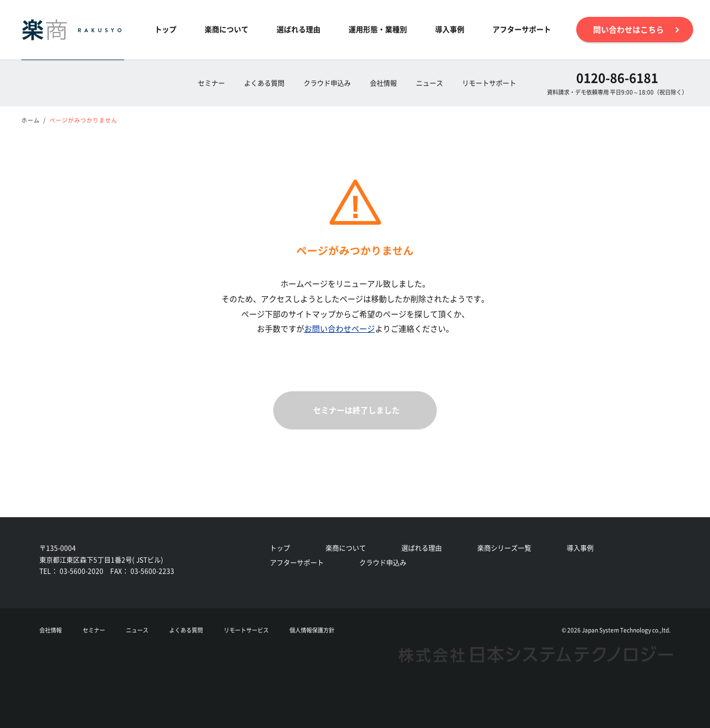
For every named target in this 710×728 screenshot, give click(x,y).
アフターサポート (522, 29)
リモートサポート (489, 83)
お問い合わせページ (340, 328)
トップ (166, 29)
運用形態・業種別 (378, 29)
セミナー (211, 83)
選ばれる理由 (299, 29)
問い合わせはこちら (635, 30)
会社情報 (383, 83)
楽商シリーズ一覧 (504, 548)
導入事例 (450, 29)
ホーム (31, 120)
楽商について (227, 29)
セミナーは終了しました (356, 410)
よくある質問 (264, 83)
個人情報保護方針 (312, 630)
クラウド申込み (327, 83)
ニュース (429, 83)
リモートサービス (246, 630)
